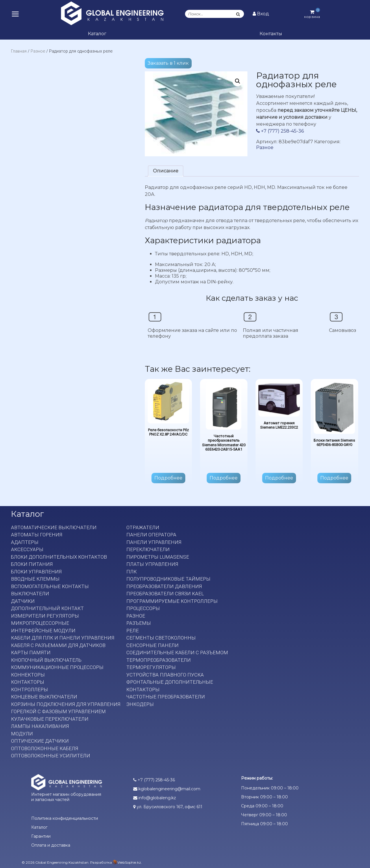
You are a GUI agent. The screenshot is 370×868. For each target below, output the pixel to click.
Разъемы (139, 623)
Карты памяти (31, 653)
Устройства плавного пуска (165, 675)
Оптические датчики (40, 741)
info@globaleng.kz (155, 798)
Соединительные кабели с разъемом (177, 653)
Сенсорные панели (152, 645)
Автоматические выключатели (54, 527)
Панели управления (154, 542)
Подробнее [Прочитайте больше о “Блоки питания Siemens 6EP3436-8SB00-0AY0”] (334, 478)
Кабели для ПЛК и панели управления (63, 638)
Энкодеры (140, 704)
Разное (38, 51)
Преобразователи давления (164, 586)
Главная (19, 51)
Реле (133, 631)
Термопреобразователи (159, 660)
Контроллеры (29, 689)
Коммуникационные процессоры (57, 667)
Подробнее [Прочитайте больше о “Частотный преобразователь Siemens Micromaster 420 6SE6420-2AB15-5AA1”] (224, 478)
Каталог (97, 34)
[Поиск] (238, 14)
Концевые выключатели (44, 697)
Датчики (23, 601)
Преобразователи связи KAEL (165, 594)
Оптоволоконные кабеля (45, 748)
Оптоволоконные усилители (51, 756)
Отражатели (143, 527)
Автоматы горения (37, 535)
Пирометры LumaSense (158, 557)
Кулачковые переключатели (50, 719)
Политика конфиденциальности (65, 818)
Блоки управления (36, 572)
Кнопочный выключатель (46, 660)
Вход (261, 14)
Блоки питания (32, 564)
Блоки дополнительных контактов (59, 557)
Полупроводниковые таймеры (168, 579)
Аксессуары (27, 549)
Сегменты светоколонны (161, 638)
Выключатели (30, 594)
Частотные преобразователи (166, 697)
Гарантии (41, 836)
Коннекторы (28, 675)
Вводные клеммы (35, 579)
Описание (166, 171)
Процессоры (143, 608)
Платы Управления (152, 564)
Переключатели (148, 549)
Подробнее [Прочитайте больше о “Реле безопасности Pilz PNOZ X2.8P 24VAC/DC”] (168, 478)
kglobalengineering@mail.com (167, 789)
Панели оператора (151, 535)
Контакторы (28, 682)
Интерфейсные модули (43, 631)
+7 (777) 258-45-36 (280, 131)
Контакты (271, 34)
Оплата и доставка (51, 845)
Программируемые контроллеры (172, 601)
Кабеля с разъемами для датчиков (58, 645)
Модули (22, 734)
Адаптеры (25, 542)
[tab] (166, 171)
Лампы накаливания (40, 726)
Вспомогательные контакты (50, 586)
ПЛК (132, 572)
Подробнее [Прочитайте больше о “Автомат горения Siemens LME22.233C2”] (279, 478)
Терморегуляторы (151, 667)
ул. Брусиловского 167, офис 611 (168, 807)
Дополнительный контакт (47, 608)
